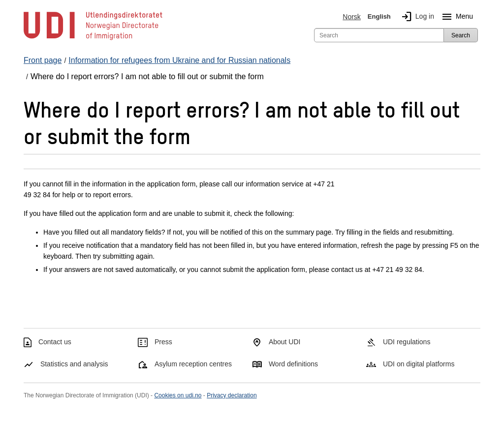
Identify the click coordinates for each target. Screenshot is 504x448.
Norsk (352, 17)
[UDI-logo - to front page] (93, 39)
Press (163, 342)
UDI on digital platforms (419, 364)
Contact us (55, 342)
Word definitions (293, 364)
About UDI (285, 342)
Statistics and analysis (74, 364)
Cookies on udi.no (178, 395)
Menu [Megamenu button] (456, 17)
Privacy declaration (232, 395)
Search (461, 35)
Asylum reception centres (193, 364)
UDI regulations (407, 342)
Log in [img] (416, 17)
